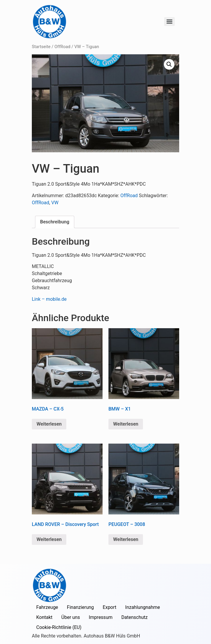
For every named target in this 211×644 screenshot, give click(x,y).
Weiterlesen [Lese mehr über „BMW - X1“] (126, 424)
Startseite (41, 47)
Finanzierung (80, 607)
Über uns (71, 617)
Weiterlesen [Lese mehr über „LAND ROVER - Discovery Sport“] (49, 539)
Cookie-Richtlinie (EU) (59, 627)
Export (110, 607)
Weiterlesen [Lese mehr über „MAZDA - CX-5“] (49, 424)
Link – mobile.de (49, 299)
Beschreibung (55, 222)
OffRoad (62, 47)
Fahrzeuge (47, 607)
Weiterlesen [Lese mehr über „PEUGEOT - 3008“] (126, 539)
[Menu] (169, 22)
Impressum (101, 617)
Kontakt (44, 617)
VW (55, 203)
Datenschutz (135, 617)
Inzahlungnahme (143, 607)
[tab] (55, 222)
